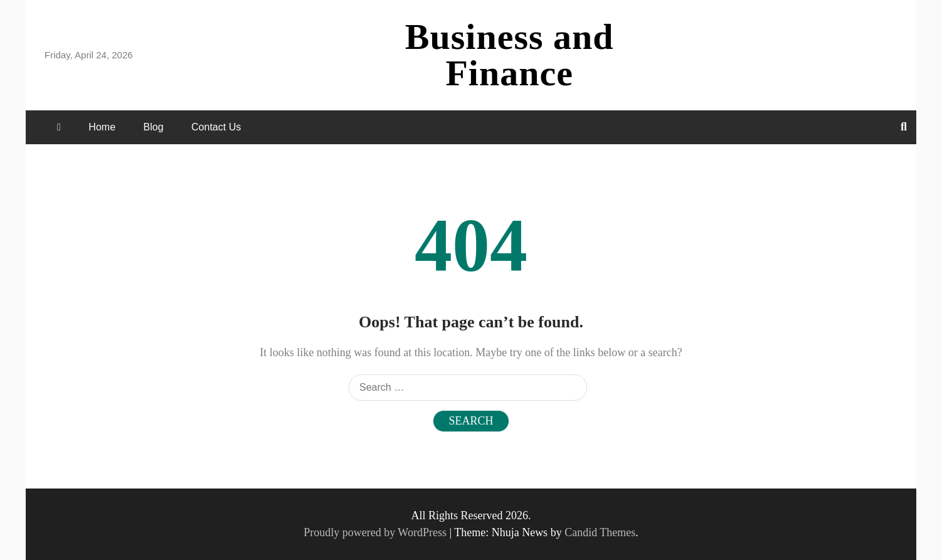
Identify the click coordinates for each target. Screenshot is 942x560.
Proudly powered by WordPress (376, 532)
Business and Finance (510, 55)
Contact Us (216, 127)
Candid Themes (600, 532)
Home (102, 127)
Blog (154, 127)
